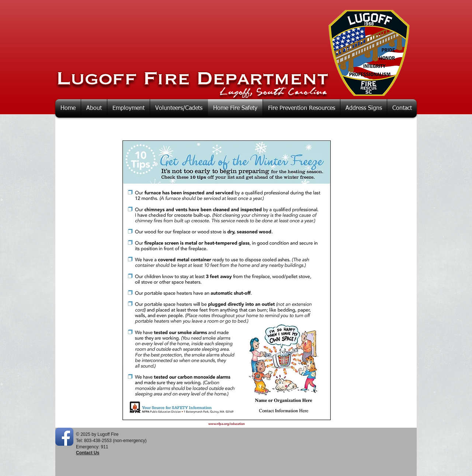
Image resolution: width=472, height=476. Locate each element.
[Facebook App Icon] (64, 437)
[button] (94, 108)
